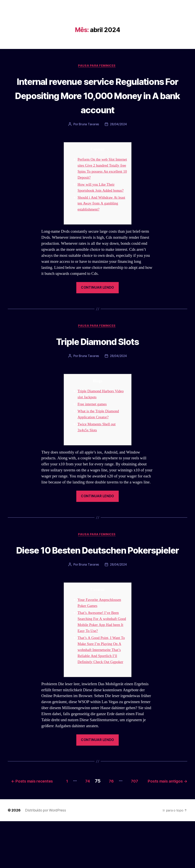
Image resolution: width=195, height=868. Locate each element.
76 (153, 822)
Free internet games (94, 425)
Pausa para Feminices (98, 66)
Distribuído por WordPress (45, 857)
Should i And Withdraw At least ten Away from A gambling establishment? (100, 224)
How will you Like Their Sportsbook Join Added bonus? (98, 205)
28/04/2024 (119, 139)
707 (179, 822)
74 (126, 822)
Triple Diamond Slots (97, 362)
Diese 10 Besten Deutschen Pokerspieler (97, 578)
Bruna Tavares (88, 139)
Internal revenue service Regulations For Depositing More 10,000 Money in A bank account (97, 102)
